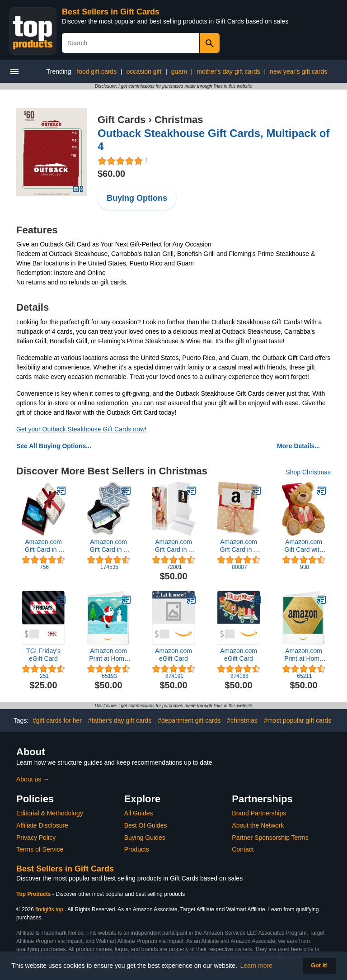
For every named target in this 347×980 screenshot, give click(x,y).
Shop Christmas (308, 472)
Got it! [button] (319, 966)
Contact (243, 849)
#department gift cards (189, 720)
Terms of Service (40, 849)
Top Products (34, 894)
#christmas (242, 720)
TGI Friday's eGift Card (43, 655)
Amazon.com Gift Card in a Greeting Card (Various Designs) (173, 546)
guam (179, 71)
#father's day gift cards (120, 720)
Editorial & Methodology (50, 813)
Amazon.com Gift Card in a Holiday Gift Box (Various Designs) (108, 546)
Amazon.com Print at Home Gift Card (108, 655)
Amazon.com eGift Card (173, 655)
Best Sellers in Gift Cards (111, 12)
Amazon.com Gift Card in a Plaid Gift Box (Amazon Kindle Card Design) (44, 546)
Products (137, 849)
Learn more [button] (257, 966)
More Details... (298, 446)
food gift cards (97, 71)
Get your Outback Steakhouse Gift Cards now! (81, 429)
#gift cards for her (57, 720)
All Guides (139, 813)
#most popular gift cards (298, 720)
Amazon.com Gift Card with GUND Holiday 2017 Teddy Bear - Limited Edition (304, 546)
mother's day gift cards (228, 71)
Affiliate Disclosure (42, 825)
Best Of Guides (146, 825)
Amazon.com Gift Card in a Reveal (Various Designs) (239, 546)
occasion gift (144, 71)
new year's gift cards (298, 71)
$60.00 (111, 174)
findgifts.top (49, 909)
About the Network (258, 825)
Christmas (179, 120)
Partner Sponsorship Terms (270, 838)
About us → (33, 779)
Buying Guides (145, 838)
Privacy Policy (36, 838)
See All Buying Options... (54, 446)
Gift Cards (122, 120)
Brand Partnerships (259, 813)
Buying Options (137, 198)
